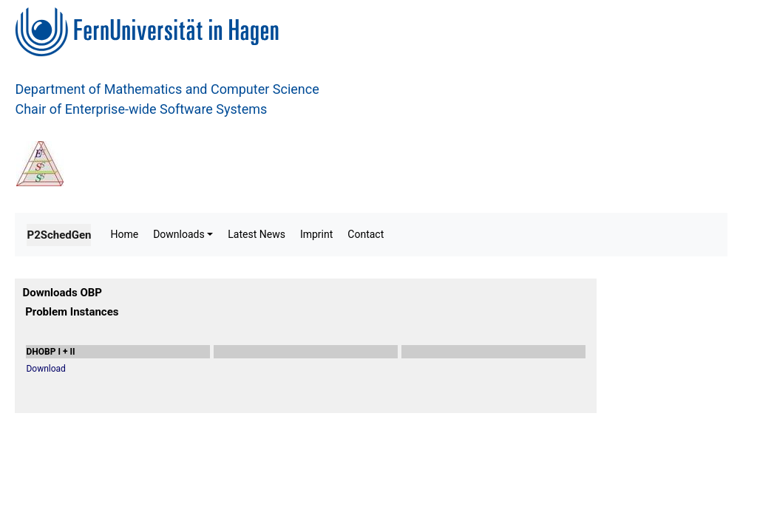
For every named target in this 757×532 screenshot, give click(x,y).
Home (124, 234)
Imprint (316, 234)
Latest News (257, 234)
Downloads (179, 234)
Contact (366, 234)
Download (45, 369)
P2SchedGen (59, 235)
